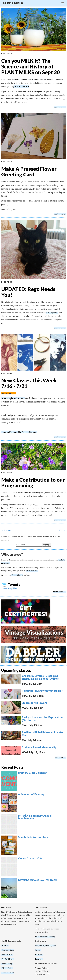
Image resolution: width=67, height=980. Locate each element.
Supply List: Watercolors (33, 837)
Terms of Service (8, 973)
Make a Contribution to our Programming (33, 483)
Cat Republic (52, 313)
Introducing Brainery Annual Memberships (35, 817)
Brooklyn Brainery (13, 3)
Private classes (7, 955)
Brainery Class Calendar (32, 773)
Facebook (39, 955)
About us (5, 946)
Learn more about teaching (45, 937)
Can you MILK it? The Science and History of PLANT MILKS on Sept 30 (31, 67)
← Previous (6, 530)
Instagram (39, 959)
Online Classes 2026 (30, 858)
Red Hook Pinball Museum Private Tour (42, 734)
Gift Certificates (8, 959)
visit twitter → (59, 592)
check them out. (32, 571)
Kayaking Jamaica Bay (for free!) (38, 880)
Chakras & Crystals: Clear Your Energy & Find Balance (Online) (40, 677)
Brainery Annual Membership (39, 747)
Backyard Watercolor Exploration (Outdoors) (42, 719)
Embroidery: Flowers (34, 703)
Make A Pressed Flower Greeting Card (29, 172)
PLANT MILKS (22, 86)
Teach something (8, 950)
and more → (60, 758)
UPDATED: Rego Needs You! (28, 292)
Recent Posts (12, 767)
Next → (62, 530)
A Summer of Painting (31, 794)
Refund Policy (7, 964)
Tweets (14, 585)
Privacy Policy (7, 968)
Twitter (38, 950)
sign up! (47, 545)
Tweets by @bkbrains (10, 588)
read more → (60, 107)
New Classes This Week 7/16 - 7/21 (29, 383)
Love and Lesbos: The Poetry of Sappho (19, 432)
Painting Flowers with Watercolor (42, 691)
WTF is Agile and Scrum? (13, 398)
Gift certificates (17, 575)
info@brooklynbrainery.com (45, 946)
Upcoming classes (16, 670)
